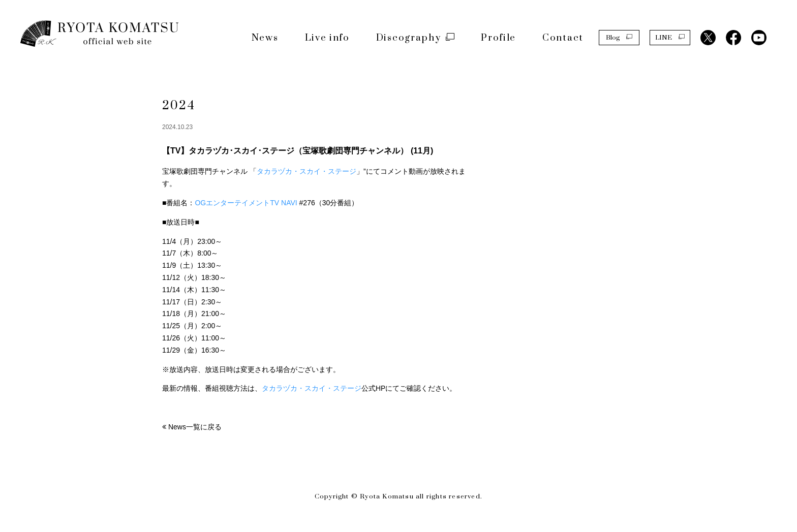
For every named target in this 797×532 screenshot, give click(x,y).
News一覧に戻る (195, 427)
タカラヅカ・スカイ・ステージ (306, 171)
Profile (498, 38)
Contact (563, 38)
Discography (416, 38)
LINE (670, 37)
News (265, 38)
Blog (619, 37)
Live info (327, 38)
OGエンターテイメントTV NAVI (247, 203)
